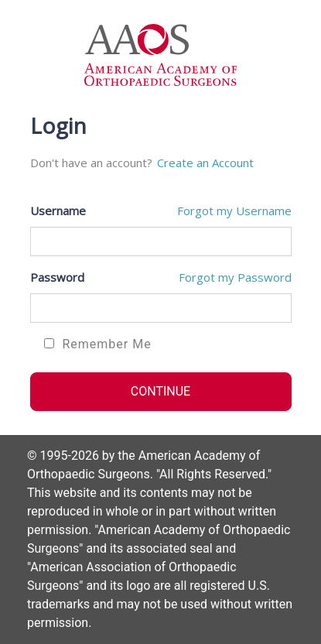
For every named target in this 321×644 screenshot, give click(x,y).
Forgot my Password (235, 277)
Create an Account (205, 163)
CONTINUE (160, 391)
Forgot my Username (234, 211)
